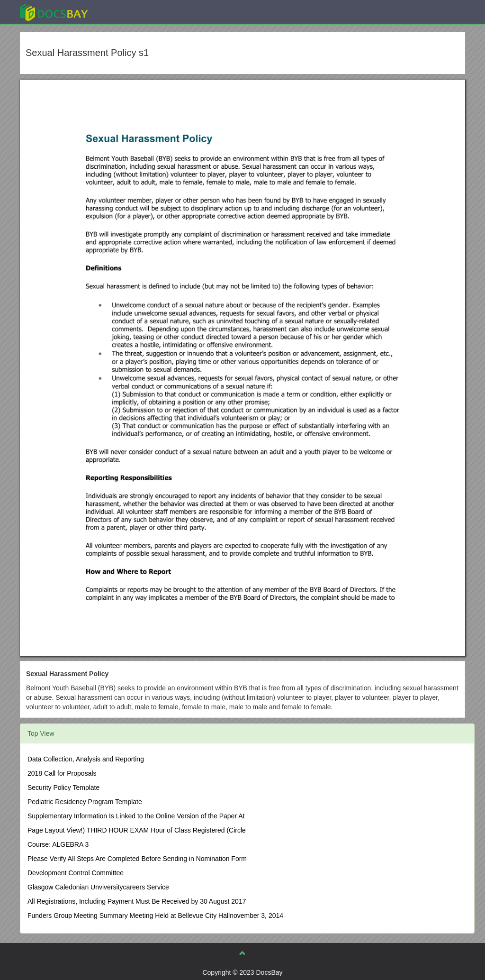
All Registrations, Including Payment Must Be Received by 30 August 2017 (137, 901)
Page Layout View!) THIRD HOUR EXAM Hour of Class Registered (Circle (137, 830)
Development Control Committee (76, 873)
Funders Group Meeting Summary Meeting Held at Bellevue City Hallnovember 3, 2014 (155, 916)
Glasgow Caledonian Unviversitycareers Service (98, 887)
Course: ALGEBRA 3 (58, 844)
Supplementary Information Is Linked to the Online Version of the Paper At (136, 816)
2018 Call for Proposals (62, 773)
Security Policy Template (63, 788)
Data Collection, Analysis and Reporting (86, 759)
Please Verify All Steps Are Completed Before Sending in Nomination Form (137, 859)
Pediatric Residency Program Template (85, 802)
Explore (125, 12)
